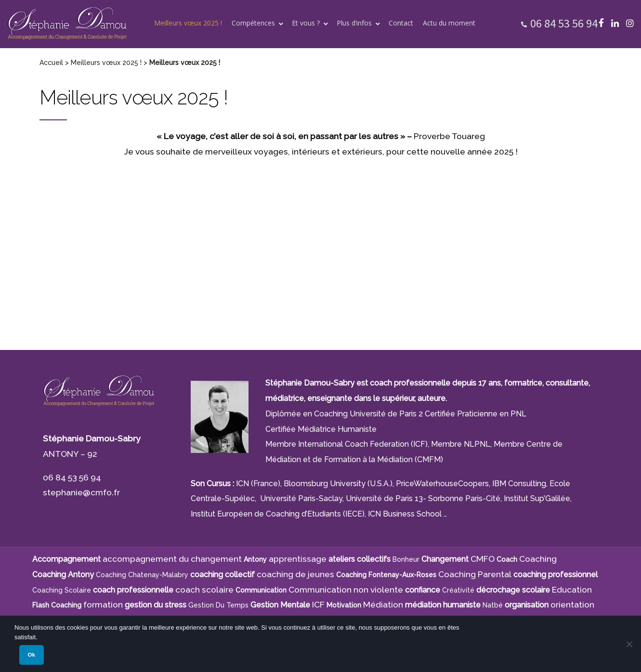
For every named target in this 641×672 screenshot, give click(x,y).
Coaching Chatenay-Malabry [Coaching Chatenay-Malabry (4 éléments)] (142, 575)
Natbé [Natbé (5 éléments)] (493, 605)
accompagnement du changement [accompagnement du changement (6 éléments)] (172, 559)
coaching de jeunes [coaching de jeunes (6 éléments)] (295, 574)
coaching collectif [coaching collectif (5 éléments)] (222, 575)
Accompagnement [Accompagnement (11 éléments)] (66, 559)
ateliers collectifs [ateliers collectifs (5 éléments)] (360, 559)
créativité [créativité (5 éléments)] (458, 590)
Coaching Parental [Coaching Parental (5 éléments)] (475, 574)
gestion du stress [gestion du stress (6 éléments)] (156, 605)
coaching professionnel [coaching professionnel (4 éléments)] (556, 575)
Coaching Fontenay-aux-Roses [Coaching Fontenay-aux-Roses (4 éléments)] (386, 575)
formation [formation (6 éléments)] (103, 604)
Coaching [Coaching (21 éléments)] (538, 559)
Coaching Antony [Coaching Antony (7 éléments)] (63, 575)
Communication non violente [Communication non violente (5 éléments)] (346, 589)
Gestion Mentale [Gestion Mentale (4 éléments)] (280, 605)
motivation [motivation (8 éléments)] (344, 605)
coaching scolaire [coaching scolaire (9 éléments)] (62, 590)
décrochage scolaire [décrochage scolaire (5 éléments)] (513, 590)
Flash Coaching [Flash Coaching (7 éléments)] (57, 605)
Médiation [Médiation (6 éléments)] (383, 604)
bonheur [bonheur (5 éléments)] (406, 559)
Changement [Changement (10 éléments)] (445, 559)
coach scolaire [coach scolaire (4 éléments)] (204, 589)
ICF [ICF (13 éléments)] (318, 604)
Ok (32, 655)
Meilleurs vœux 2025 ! (106, 63)
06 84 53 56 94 (564, 23)
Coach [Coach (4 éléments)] (507, 559)
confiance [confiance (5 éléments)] (423, 590)
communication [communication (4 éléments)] (261, 590)
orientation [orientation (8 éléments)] (572, 604)
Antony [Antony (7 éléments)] (255, 559)
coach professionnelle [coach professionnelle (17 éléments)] (133, 590)
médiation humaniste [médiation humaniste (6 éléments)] (443, 605)
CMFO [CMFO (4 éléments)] (483, 559)
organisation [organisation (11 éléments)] (527, 605)
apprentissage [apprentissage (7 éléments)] (298, 559)
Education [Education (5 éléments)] (572, 589)
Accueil (51, 63)
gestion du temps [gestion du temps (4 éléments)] (218, 605)
